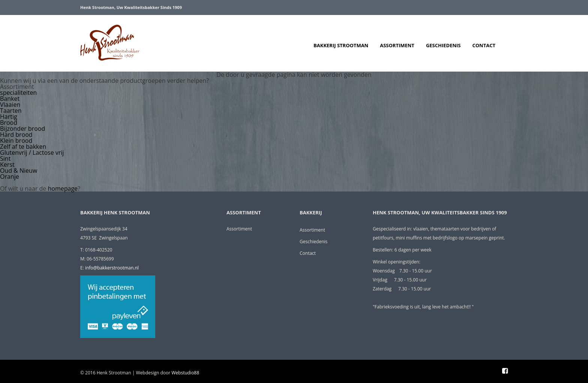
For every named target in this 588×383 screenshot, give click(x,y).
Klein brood (16, 141)
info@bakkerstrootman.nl (112, 268)
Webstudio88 (185, 373)
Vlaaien (10, 105)
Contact (484, 45)
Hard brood (16, 135)
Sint (5, 159)
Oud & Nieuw (19, 171)
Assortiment (397, 45)
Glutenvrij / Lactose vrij (32, 153)
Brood (9, 123)
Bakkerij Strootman (341, 45)
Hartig (9, 117)
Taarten (11, 111)
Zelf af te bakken (23, 147)
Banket (10, 99)
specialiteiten (18, 93)
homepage (63, 189)
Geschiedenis (443, 45)
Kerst (7, 165)
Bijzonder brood (22, 129)
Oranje (10, 177)
